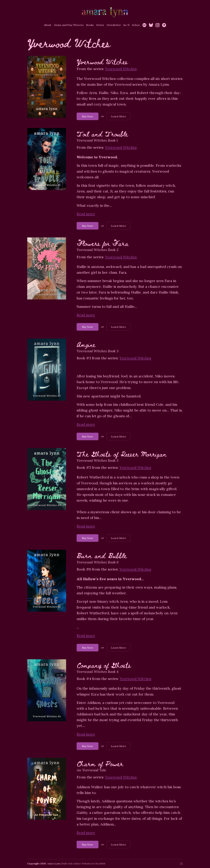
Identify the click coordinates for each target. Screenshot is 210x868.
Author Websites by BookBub (89, 864)
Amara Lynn (54, 864)
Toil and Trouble (102, 134)
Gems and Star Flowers (69, 25)
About (48, 25)
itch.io (136, 25)
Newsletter (114, 25)
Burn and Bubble (102, 555)
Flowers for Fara (103, 243)
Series (100, 25)
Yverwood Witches (102, 61)
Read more (86, 214)
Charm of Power (100, 763)
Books (90, 25)
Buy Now (88, 116)
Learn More (118, 116)
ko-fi (126, 25)
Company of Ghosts (104, 665)
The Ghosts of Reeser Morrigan (122, 454)
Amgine (86, 344)
